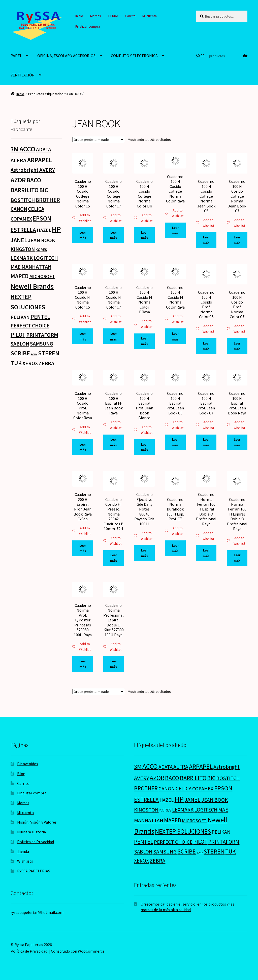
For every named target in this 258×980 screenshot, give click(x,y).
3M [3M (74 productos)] (15, 149)
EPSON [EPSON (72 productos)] (42, 218)
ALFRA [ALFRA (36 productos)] (19, 160)
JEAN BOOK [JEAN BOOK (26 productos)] (42, 240)
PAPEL (16, 56)
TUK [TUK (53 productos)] (16, 363)
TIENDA (113, 16)
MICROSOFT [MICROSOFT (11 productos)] (42, 276)
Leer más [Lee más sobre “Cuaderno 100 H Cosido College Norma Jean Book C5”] (206, 240)
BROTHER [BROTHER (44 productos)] (48, 200)
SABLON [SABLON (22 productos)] (20, 344)
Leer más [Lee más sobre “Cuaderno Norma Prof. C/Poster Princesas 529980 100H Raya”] (83, 664)
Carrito (130, 16)
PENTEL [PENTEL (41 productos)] (40, 317)
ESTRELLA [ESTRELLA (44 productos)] (23, 230)
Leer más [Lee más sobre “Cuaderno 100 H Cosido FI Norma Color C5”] (83, 336)
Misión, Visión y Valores (37, 822)
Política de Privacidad (36, 842)
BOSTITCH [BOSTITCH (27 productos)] (23, 200)
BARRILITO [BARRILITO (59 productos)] (25, 190)
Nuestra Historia (31, 832)
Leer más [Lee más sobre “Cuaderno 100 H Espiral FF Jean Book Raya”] (114, 442)
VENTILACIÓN (23, 75)
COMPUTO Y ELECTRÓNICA (134, 56)
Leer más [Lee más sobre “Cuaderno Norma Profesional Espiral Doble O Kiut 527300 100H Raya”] (114, 664)
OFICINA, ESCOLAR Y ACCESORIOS (66, 56)
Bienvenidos (28, 764)
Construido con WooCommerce (78, 951)
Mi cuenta (150, 16)
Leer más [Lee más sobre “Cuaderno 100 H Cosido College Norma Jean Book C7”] (237, 240)
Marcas (96, 16)
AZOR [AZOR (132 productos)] (18, 180)
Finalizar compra (88, 26)
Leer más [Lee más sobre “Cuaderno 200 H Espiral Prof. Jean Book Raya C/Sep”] (83, 548)
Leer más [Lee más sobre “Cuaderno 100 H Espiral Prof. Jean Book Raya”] (237, 442)
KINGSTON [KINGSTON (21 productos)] (23, 249)
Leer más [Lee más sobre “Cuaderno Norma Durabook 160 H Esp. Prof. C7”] (175, 548)
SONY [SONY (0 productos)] (34, 354)
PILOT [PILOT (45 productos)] (18, 335)
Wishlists (25, 861)
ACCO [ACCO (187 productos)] (27, 149)
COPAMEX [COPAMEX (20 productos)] (21, 219)
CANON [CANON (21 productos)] (19, 209)
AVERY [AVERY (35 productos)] (47, 170)
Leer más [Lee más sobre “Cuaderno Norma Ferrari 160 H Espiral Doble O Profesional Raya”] (237, 558)
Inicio (79, 16)
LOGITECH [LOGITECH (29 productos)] (46, 258)
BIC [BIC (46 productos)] (44, 190)
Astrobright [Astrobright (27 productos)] (25, 170)
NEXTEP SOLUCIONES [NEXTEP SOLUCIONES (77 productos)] (183, 832)
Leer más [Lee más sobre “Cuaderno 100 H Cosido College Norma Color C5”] (83, 235)
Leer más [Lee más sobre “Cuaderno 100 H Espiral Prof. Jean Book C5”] (175, 442)
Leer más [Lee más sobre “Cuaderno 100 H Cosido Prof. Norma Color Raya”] (83, 447)
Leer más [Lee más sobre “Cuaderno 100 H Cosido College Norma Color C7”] (114, 235)
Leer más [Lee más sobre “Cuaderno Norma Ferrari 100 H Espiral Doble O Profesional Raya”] (206, 553)
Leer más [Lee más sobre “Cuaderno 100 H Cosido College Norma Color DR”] (144, 235)
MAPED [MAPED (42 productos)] (20, 276)
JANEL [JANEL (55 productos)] (19, 240)
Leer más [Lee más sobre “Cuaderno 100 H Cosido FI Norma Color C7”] (114, 336)
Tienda (23, 851)
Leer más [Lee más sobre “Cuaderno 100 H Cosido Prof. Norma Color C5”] (206, 346)
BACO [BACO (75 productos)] (34, 180)
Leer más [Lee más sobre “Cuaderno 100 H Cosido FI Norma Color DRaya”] (144, 341)
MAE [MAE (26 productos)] (16, 267)
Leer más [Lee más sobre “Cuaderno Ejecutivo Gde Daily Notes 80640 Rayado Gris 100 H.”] (144, 553)
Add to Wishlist (82, 218)
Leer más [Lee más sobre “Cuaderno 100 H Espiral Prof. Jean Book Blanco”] (144, 447)
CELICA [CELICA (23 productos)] (36, 209)
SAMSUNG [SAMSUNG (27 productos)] (42, 344)
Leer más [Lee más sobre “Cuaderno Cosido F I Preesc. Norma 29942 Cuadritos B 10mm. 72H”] (114, 558)
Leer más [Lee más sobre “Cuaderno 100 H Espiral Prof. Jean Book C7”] (206, 442)
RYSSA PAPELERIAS (34, 871)
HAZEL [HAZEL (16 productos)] (44, 230)
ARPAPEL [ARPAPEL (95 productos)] (40, 160)
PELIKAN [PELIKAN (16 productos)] (20, 317)
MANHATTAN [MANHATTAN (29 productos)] (36, 267)
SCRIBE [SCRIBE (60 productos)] (20, 353)
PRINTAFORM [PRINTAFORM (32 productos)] (42, 335)
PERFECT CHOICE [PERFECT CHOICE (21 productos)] (30, 326)
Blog (21, 774)
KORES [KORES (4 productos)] (41, 249)
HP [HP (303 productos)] (56, 229)
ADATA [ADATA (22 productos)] (44, 150)
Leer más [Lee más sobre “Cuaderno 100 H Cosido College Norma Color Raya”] (175, 230)
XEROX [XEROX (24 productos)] (30, 363)
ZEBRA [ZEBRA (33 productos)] (46, 363)
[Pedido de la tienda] (98, 140)
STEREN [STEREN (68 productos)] (49, 353)
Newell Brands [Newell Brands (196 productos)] (32, 286)
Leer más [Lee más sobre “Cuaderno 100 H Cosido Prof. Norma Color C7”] (237, 346)
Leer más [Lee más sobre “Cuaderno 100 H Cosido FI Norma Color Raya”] (175, 336)
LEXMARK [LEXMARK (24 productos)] (22, 258)
